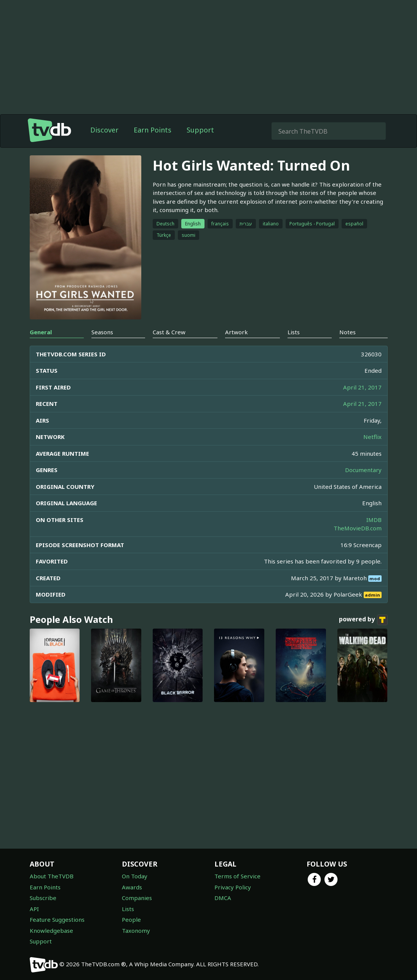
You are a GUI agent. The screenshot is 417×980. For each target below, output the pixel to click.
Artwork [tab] (236, 332)
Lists (128, 909)
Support (200, 130)
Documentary (363, 470)
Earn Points (153, 130)
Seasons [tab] (102, 332)
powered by (363, 620)
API (34, 909)
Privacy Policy (233, 887)
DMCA (223, 898)
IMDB (374, 520)
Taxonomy (136, 931)
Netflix (372, 437)
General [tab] (41, 332)
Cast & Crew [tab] (169, 332)
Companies (137, 898)
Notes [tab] (347, 332)
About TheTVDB (52, 876)
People (131, 919)
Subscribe (43, 898)
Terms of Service (237, 876)
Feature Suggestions (57, 919)
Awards (132, 887)
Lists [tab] (294, 332)
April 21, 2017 (362, 387)
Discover (104, 130)
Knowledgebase (51, 931)
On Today (135, 876)
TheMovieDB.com (358, 528)
